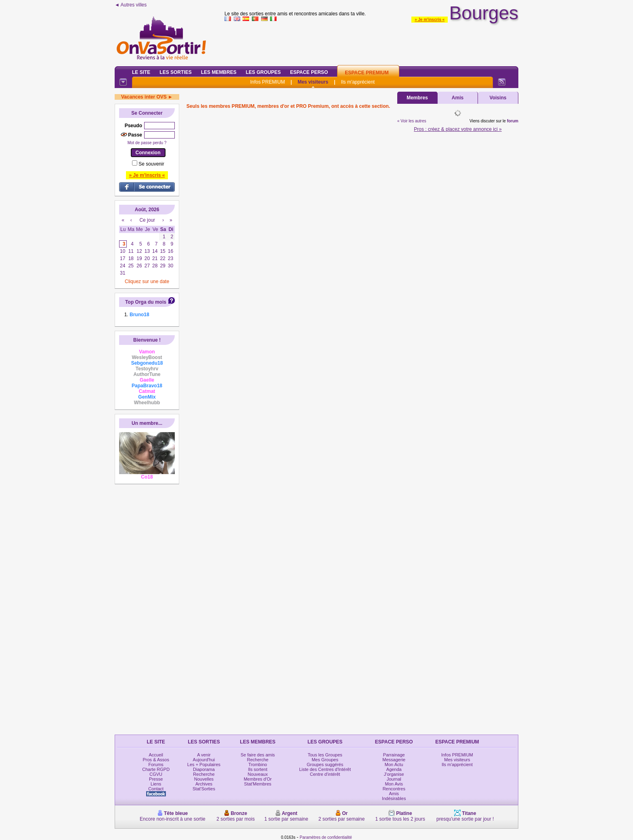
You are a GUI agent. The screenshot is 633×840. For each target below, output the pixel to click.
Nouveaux (258, 774)
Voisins (498, 98)
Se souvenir (151, 164)
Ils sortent (258, 769)
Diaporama (204, 769)
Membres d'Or (258, 779)
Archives (204, 784)
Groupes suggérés (325, 764)
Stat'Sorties (204, 789)
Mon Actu (394, 764)
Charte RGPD (156, 769)
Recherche (204, 774)
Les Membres (219, 72)
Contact (156, 789)
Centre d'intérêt (325, 774)
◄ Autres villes (131, 5)
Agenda (394, 769)
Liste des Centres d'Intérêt (325, 769)
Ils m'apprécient (358, 82)
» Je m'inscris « (430, 20)
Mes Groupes (325, 760)
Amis (458, 98)
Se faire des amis (258, 755)
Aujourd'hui (204, 760)
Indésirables (394, 798)
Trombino (258, 764)
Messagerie (394, 760)
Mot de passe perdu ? (147, 143)
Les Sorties (175, 72)
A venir (204, 755)
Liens (156, 784)
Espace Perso (309, 72)
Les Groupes (263, 72)
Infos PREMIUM (268, 82)
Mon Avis (394, 784)
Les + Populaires (204, 764)
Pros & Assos (156, 760)
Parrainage (394, 755)
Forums (156, 764)
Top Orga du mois (146, 302)
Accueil (156, 755)
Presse (156, 779)
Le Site (141, 72)
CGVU (156, 774)
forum (513, 121)
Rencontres (394, 789)
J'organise (394, 774)
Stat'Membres (258, 784)
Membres (417, 98)
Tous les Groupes (325, 755)
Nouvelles (204, 779)
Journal (394, 779)
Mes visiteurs (313, 82)
